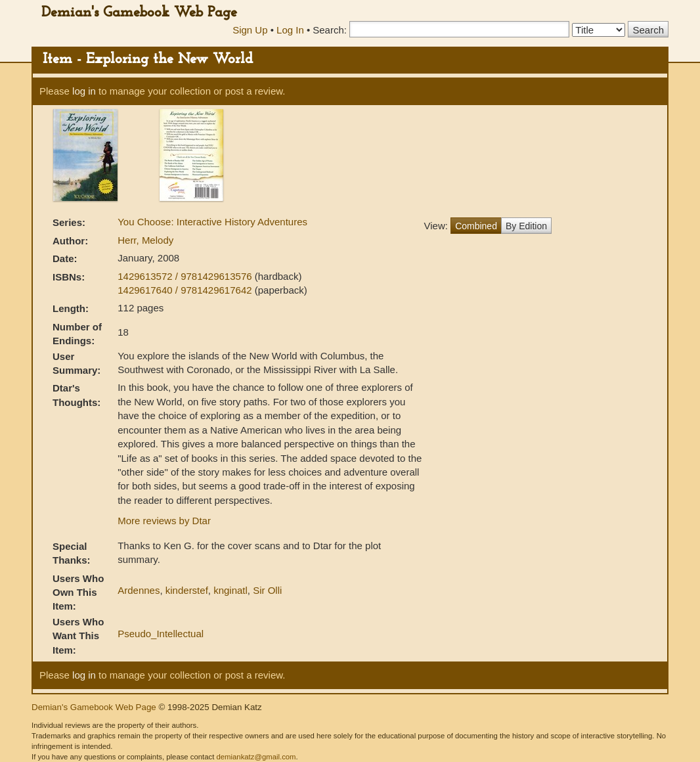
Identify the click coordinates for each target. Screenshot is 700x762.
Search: (330, 30)
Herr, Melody (145, 240)
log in (84, 91)
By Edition (526, 226)
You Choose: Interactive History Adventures (212, 222)
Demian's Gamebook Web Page (139, 13)
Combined (476, 226)
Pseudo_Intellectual (161, 634)
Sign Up (250, 30)
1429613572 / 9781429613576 (186, 276)
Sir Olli (267, 590)
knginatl (230, 590)
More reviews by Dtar (164, 521)
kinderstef (187, 590)
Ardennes (139, 590)
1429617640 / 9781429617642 (186, 290)
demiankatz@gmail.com (256, 757)
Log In (290, 30)
